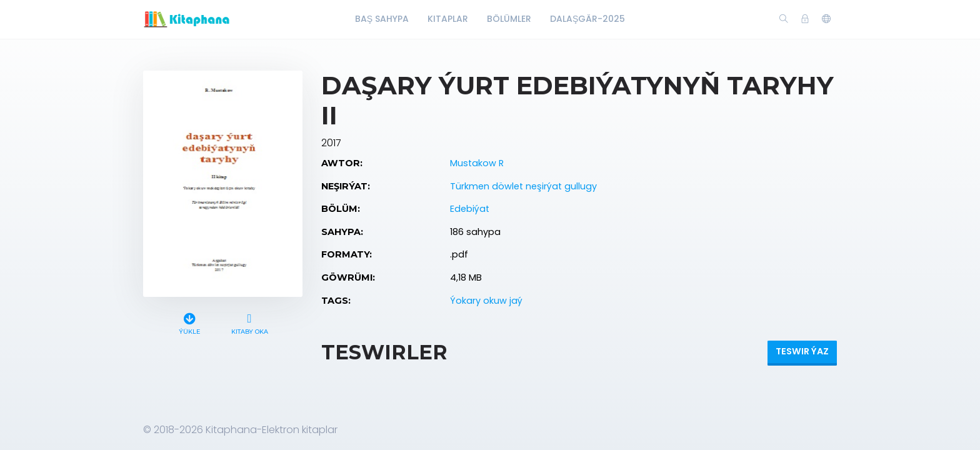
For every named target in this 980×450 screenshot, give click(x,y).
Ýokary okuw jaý (486, 301)
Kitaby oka (249, 322)
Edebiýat (470, 209)
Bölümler (509, 19)
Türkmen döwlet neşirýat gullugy (523, 186)
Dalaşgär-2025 (587, 19)
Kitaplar (448, 19)
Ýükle (190, 322)
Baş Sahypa (382, 19)
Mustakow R (477, 163)
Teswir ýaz (802, 351)
